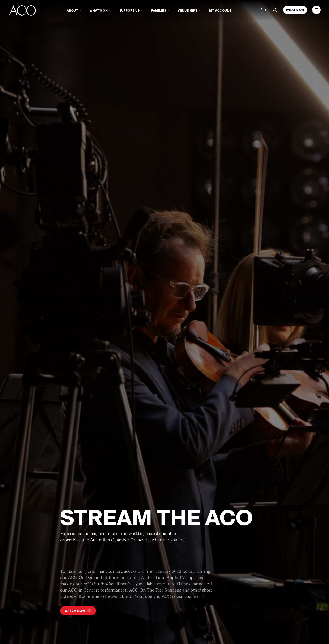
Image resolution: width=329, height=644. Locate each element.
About (72, 10)
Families (159, 10)
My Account (220, 10)
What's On (99, 10)
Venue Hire (188, 10)
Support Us (130, 10)
